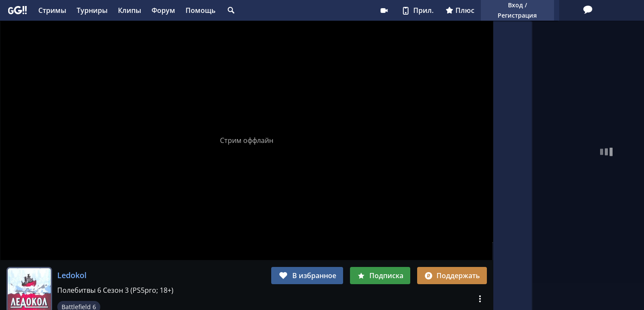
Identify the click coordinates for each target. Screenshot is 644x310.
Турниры (92, 10)
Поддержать (452, 276)
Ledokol (72, 275)
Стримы (52, 10)
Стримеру (318, 10)
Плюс (394, 10)
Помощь (201, 10)
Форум (163, 10)
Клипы (130, 10)
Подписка (380, 276)
